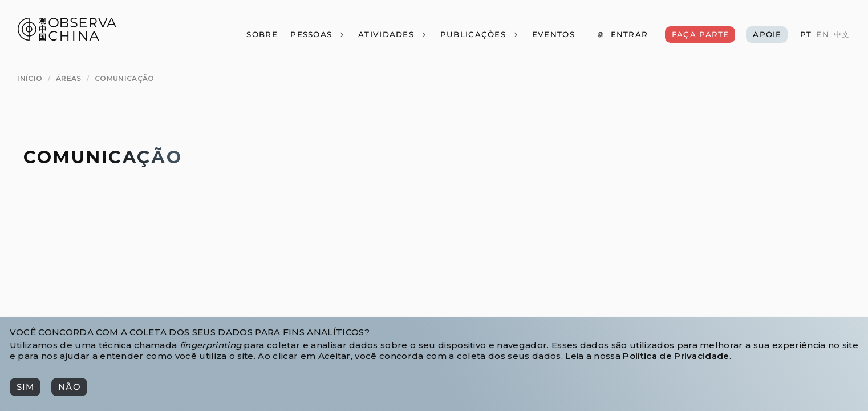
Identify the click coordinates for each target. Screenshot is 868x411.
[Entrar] (622, 35)
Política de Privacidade (676, 356)
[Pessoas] (318, 35)
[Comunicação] (125, 79)
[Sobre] (262, 35)
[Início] (30, 79)
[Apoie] (767, 35)
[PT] (805, 35)
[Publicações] (479, 35)
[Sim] (25, 387)
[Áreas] (69, 79)
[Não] (69, 387)
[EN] (822, 35)
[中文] (842, 35)
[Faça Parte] (700, 35)
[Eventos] (553, 35)
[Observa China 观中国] (67, 37)
